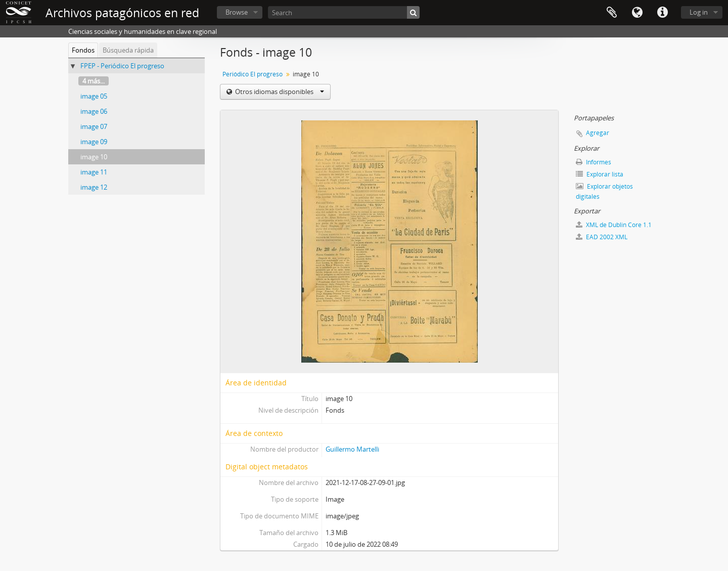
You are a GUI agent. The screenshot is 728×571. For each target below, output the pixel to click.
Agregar (598, 133)
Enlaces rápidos (662, 13)
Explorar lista (600, 174)
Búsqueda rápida (128, 50)
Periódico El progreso (253, 74)
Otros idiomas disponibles (279, 92)
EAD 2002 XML (602, 237)
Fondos (83, 50)
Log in (699, 12)
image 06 (94, 111)
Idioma (637, 13)
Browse (237, 12)
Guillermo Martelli (352, 449)
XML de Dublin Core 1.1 (614, 225)
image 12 (94, 187)
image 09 (94, 142)
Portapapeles (612, 13)
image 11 (94, 172)
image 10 (94, 157)
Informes (594, 162)
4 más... (94, 81)
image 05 (94, 96)
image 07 (94, 126)
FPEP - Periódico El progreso (122, 66)
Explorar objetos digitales (604, 191)
